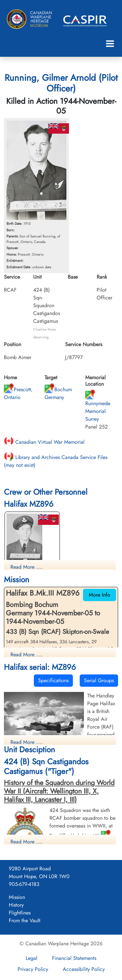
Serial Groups (99, 680)
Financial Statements (74, 958)
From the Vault (25, 920)
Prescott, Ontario (18, 393)
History (16, 905)
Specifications (53, 680)
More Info (100, 595)
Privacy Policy (33, 969)
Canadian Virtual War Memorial (44, 442)
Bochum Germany (58, 393)
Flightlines (20, 913)
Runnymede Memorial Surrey (98, 407)
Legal (32, 958)
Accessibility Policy (84, 969)
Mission (17, 897)
